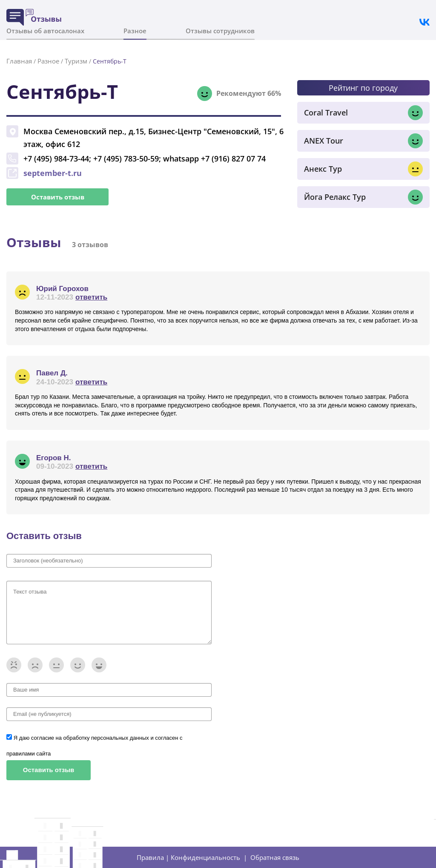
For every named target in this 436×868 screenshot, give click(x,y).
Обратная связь (275, 857)
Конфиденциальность (205, 857)
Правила (150, 857)
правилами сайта (29, 754)
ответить (91, 297)
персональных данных (121, 738)
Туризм (76, 61)
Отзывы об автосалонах (45, 31)
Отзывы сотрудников (220, 31)
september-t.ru (53, 173)
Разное (135, 31)
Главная (19, 61)
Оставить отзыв (58, 197)
